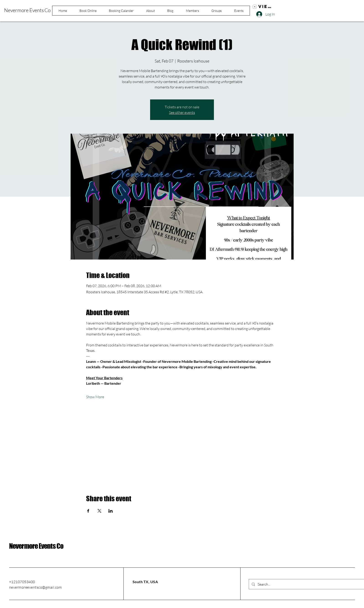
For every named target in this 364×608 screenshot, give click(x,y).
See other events (182, 112)
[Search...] (308, 584)
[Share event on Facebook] (88, 511)
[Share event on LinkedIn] (111, 511)
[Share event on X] (99, 511)
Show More (95, 397)
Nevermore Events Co (36, 546)
